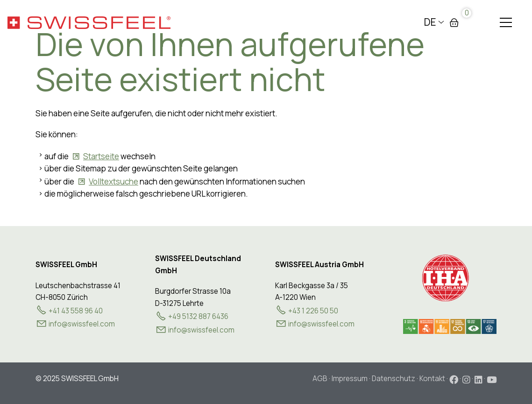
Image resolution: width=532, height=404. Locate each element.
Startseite (101, 156)
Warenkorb (454, 22)
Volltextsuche (113, 181)
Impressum (350, 379)
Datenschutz (394, 379)
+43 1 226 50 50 (313, 311)
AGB (320, 379)
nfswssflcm (82, 324)
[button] (506, 22)
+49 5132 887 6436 (198, 316)
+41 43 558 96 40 (76, 311)
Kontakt (432, 379)
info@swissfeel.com (201, 330)
